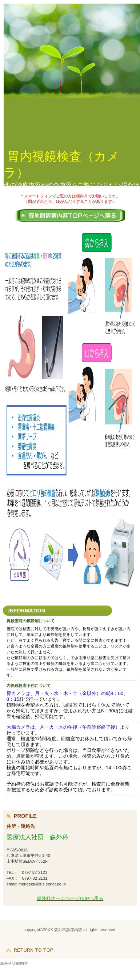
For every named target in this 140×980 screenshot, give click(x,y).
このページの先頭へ (29, 946)
